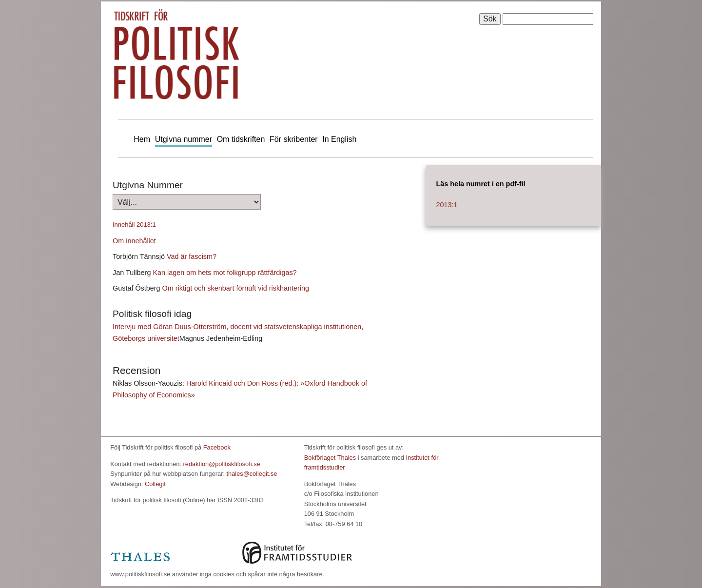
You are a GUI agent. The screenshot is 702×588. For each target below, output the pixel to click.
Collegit (155, 484)
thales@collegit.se (252, 474)
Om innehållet (134, 241)
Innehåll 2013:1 (134, 225)
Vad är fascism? (192, 256)
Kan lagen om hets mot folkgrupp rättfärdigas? (224, 273)
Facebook (217, 447)
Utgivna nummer (184, 139)
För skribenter (294, 139)
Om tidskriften (241, 139)
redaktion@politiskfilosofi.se (222, 464)
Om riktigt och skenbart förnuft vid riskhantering (236, 288)
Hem (142, 139)
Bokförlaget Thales (330, 458)
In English (339, 139)
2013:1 (447, 205)
